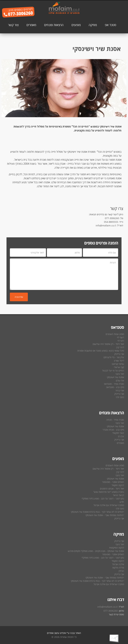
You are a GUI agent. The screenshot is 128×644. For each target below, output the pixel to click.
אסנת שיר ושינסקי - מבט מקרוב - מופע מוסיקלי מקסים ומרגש (96, 551)
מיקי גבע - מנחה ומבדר (113, 430)
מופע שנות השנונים (115, 334)
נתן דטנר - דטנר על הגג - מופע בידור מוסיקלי (103, 499)
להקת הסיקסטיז (117, 548)
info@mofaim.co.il (106, 225)
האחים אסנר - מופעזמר (113, 482)
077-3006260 (112, 218)
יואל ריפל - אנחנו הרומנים (112, 489)
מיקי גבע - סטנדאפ (115, 387)
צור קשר (13, 25)
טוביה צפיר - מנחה (115, 420)
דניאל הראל (118, 495)
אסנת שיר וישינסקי (115, 377)
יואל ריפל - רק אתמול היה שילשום (108, 344)
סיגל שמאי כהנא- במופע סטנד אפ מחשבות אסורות (101, 351)
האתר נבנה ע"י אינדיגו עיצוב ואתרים (64, 633)
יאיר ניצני (120, 374)
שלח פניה (19, 297)
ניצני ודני (120, 397)
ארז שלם (120, 381)
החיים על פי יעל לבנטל (113, 371)
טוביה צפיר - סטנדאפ (114, 384)
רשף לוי (120, 337)
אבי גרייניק (119, 354)
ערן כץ (121, 436)
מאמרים (31, 25)
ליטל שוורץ (119, 361)
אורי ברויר (120, 390)
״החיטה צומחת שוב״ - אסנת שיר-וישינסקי (105, 515)
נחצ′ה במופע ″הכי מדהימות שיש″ (109, 492)
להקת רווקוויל (118, 485)
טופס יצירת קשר (116, 614)
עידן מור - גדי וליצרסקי (114, 357)
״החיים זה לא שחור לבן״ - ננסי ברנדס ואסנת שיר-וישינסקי (97, 512)
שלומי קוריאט (118, 364)
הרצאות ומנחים (54, 25)
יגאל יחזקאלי (118, 433)
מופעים (76, 25)
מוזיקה (93, 25)
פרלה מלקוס (118, 568)
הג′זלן (121, 571)
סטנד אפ (110, 25)
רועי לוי (121, 341)
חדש (122, 502)
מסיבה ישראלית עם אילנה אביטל (109, 505)
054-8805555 (111, 222)
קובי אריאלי (119, 367)
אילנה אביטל (118, 564)
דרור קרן (120, 347)
